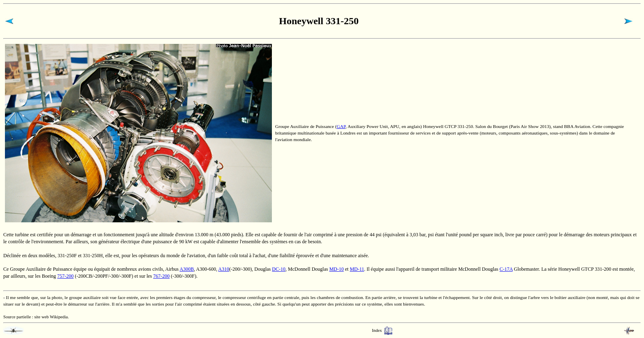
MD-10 (337, 269)
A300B (187, 269)
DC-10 (279, 269)
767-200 (161, 276)
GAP (341, 126)
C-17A (506, 269)
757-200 (65, 276)
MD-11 (357, 269)
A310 (224, 269)
